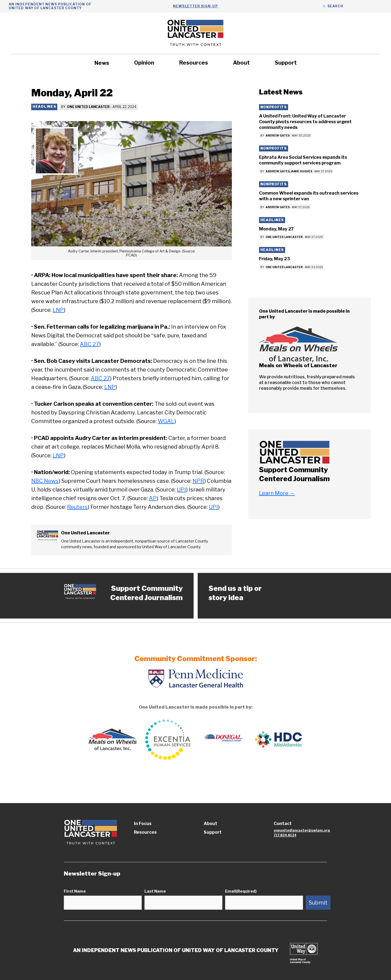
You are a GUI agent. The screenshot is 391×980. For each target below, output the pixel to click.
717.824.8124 (285, 835)
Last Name (155, 891)
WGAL (166, 421)
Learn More (277, 493)
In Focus (143, 824)
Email (241, 891)
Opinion (144, 63)
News (102, 63)
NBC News (45, 481)
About (241, 63)
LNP (58, 310)
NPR (198, 481)
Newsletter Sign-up (195, 6)
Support (286, 63)
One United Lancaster (88, 107)
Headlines (44, 107)
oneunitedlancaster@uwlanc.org (302, 830)
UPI (181, 490)
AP (153, 498)
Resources (194, 63)
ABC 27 (89, 344)
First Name (75, 891)
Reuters (77, 507)
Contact (283, 824)
